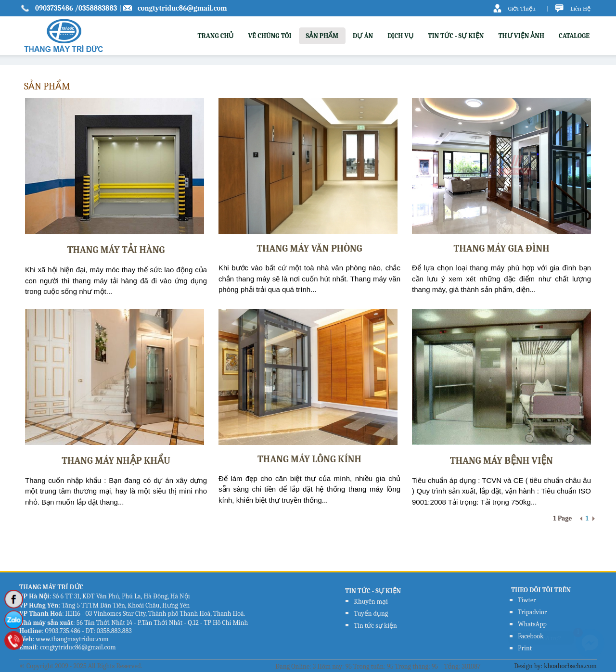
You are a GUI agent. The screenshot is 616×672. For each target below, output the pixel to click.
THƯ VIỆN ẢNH (521, 36)
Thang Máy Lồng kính (309, 459)
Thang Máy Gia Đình (501, 248)
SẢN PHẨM (322, 36)
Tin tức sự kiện (375, 626)
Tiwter (527, 600)
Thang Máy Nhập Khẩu (116, 461)
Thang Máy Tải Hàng (116, 250)
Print (525, 648)
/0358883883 (96, 8)
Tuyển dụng (371, 614)
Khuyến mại (371, 602)
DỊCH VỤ (400, 36)
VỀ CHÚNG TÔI (269, 36)
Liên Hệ (580, 8)
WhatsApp (532, 624)
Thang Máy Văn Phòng (309, 248)
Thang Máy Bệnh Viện (501, 461)
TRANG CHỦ (215, 36)
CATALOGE (574, 36)
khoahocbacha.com (570, 666)
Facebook (531, 636)
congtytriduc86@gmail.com (182, 8)
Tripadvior (532, 612)
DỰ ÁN (363, 36)
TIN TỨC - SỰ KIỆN (456, 36)
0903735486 (55, 8)
